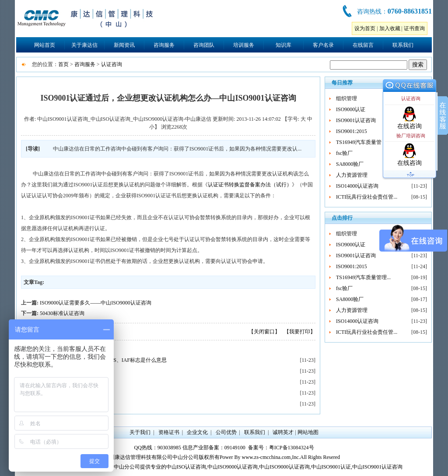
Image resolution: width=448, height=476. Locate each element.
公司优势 (226, 432)
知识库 (283, 45)
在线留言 (363, 45)
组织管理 (346, 98)
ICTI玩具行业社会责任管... (367, 197)
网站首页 (45, 45)
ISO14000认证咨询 (357, 186)
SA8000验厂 (350, 164)
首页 (63, 64)
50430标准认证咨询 (62, 313)
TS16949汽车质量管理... (363, 142)
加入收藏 (390, 28)
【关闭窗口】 (264, 332)
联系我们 (403, 45)
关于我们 (140, 432)
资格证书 (169, 432)
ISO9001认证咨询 (356, 120)
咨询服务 (164, 45)
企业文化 (197, 432)
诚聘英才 (283, 432)
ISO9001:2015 (352, 131)
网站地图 (308, 432)
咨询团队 (204, 45)
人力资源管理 (352, 175)
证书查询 (414, 28)
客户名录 (323, 45)
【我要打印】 (300, 332)
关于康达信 (84, 45)
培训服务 (244, 45)
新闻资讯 (124, 45)
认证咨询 (112, 64)
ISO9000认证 (351, 109)
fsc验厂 (344, 153)
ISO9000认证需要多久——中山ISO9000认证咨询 (96, 303)
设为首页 (365, 28)
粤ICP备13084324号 (292, 448)
